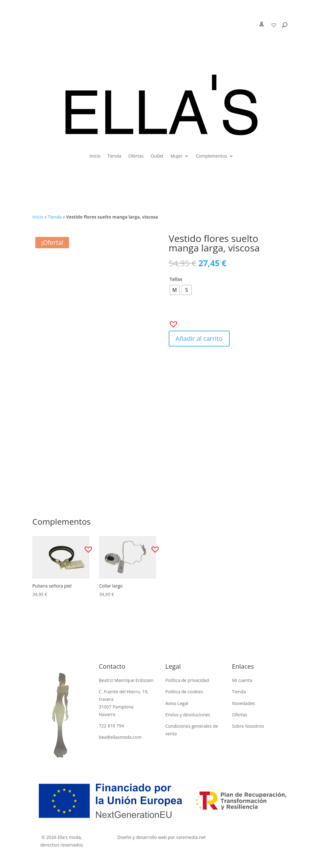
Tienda (115, 156)
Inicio (95, 156)
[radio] (175, 290)
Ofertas (136, 156)
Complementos (211, 156)
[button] (172, 322)
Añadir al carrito (199, 338)
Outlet (157, 156)
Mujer (176, 156)
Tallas (176, 279)
